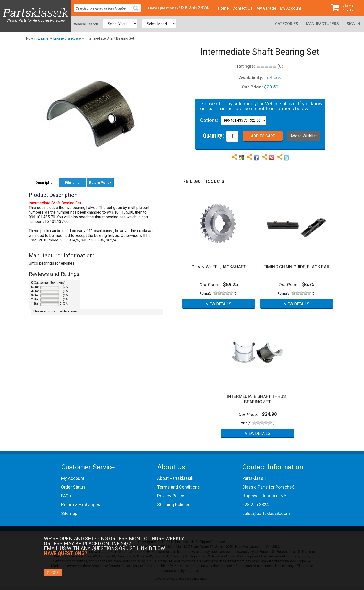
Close (53, 573)
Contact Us (243, 8)
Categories (287, 24)
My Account (291, 8)
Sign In (353, 24)
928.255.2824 (194, 8)
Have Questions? (163, 8)
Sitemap (69, 513)
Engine (43, 38)
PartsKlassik (254, 478)
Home (223, 8)
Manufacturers (322, 24)
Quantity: (214, 135)
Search (138, 12)
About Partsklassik (175, 478)
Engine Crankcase (67, 38)
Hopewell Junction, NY (264, 496)
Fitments (72, 183)
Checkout (346, 8)
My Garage (266, 8)
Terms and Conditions (179, 487)
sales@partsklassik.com (266, 513)
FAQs (66, 496)
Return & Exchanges (81, 505)
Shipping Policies (174, 505)
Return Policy (100, 183)
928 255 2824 (255, 505)
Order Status (73, 487)
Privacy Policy (171, 496)
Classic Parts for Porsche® (269, 487)
